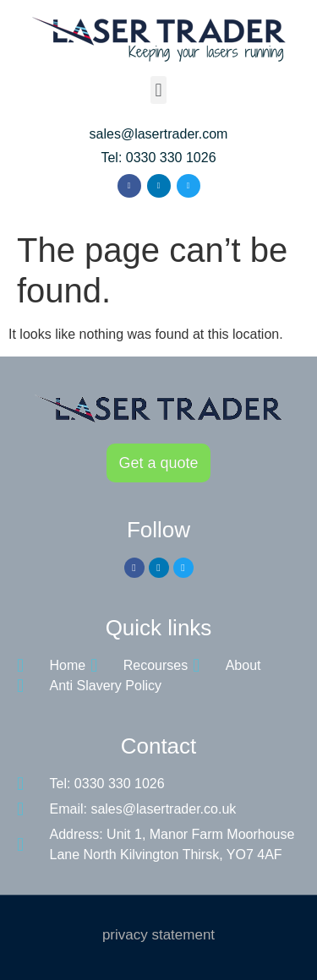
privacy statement (158, 935)
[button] (158, 90)
